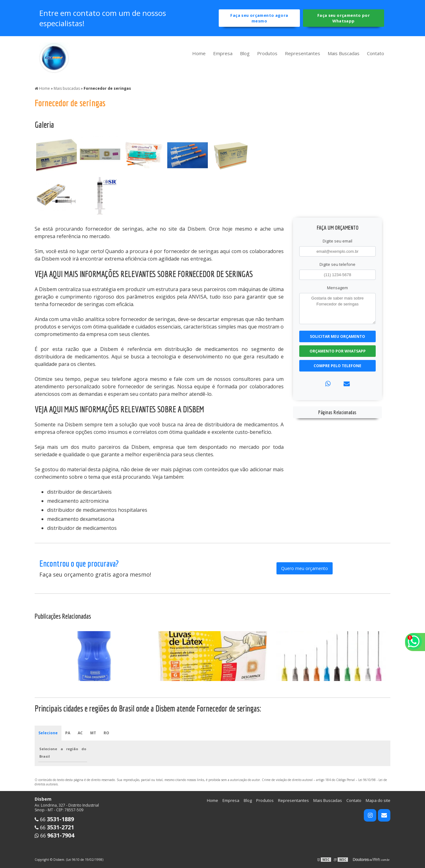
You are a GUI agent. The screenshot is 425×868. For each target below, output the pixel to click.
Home (199, 53)
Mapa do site (378, 800)
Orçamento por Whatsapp (338, 351)
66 (54, 819)
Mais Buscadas (344, 53)
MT (93, 733)
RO (106, 733)
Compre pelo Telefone (337, 366)
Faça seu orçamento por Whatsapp (344, 18)
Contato (376, 53)
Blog (245, 53)
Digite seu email (337, 241)
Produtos (267, 53)
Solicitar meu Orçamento (337, 336)
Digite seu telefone (337, 264)
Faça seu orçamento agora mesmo (259, 18)
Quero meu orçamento (305, 568)
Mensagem (337, 288)
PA (68, 733)
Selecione (48, 733)
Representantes (303, 53)
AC (80, 733)
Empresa (223, 53)
